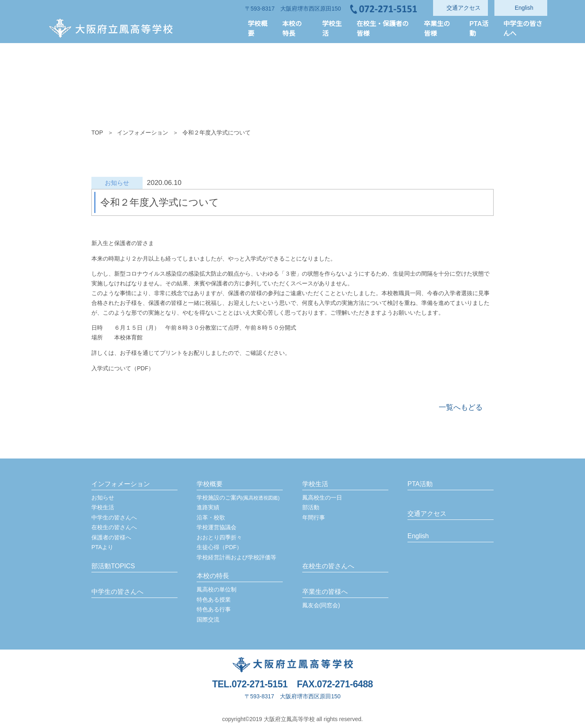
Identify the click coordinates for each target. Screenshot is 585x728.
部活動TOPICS (113, 566)
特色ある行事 (214, 609)
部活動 (311, 507)
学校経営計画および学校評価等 (236, 557)
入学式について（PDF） (122, 368)
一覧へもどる (461, 407)
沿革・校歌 (211, 517)
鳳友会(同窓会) (321, 605)
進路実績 (208, 507)
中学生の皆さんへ (114, 517)
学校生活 (103, 507)
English (418, 536)
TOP (97, 133)
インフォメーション (143, 133)
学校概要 (210, 484)
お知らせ (103, 498)
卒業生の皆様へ (325, 592)
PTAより (103, 547)
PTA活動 (420, 484)
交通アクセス (427, 514)
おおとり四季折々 (219, 537)
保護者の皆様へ (111, 537)
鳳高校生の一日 (322, 498)
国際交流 (208, 619)
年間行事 (314, 517)
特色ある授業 (214, 600)
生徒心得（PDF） (219, 547)
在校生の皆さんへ (114, 527)
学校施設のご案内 (238, 498)
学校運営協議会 (217, 527)
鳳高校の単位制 (217, 589)
